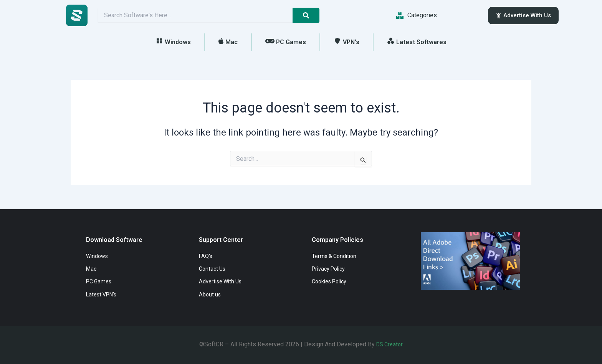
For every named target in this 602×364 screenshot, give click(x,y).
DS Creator (390, 344)
